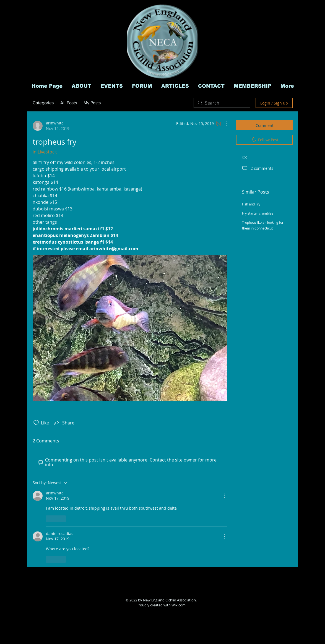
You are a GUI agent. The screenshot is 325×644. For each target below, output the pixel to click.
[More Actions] (224, 124)
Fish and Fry (251, 204)
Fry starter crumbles (258, 213)
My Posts (92, 103)
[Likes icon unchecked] (36, 423)
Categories (43, 103)
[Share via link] (64, 423)
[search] (222, 103)
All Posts (69, 103)
